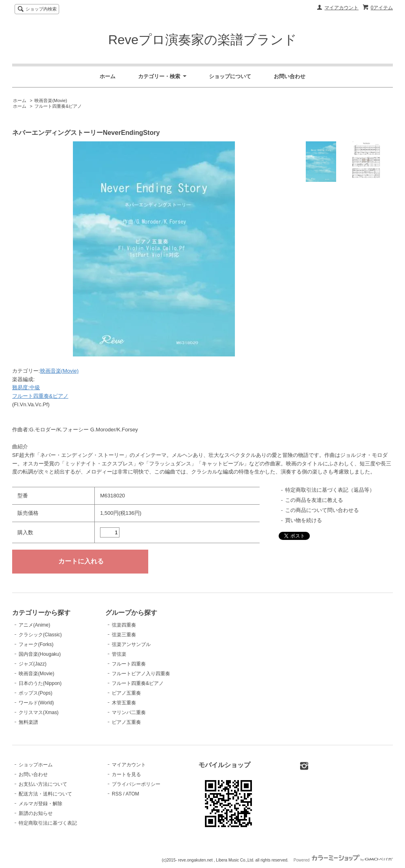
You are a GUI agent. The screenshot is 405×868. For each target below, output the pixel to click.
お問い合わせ (290, 76)
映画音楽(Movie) (51, 100)
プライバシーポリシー (136, 784)
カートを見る (126, 774)
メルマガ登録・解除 (40, 804)
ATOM (132, 794)
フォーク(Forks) (36, 644)
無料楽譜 (28, 722)
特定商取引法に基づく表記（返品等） (330, 490)
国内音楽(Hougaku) (40, 654)
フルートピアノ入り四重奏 (141, 674)
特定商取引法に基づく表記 (48, 823)
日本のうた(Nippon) (40, 683)
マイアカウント (341, 8)
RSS (117, 794)
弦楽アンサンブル (131, 644)
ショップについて (230, 76)
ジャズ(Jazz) (33, 664)
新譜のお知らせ (36, 813)
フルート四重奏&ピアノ (58, 106)
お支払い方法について (43, 784)
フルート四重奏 (129, 664)
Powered (343, 860)
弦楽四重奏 (124, 625)
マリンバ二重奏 (129, 712)
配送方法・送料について (45, 794)
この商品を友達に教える (314, 500)
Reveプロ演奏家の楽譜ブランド (202, 40)
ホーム (108, 76)
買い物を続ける (304, 520)
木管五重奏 (124, 703)
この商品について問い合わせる (322, 510)
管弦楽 (119, 654)
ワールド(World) (36, 703)
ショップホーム (36, 765)
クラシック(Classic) (40, 635)
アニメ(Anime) (34, 625)
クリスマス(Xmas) (39, 712)
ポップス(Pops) (35, 693)
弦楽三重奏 (124, 635)
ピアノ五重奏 (126, 693)
